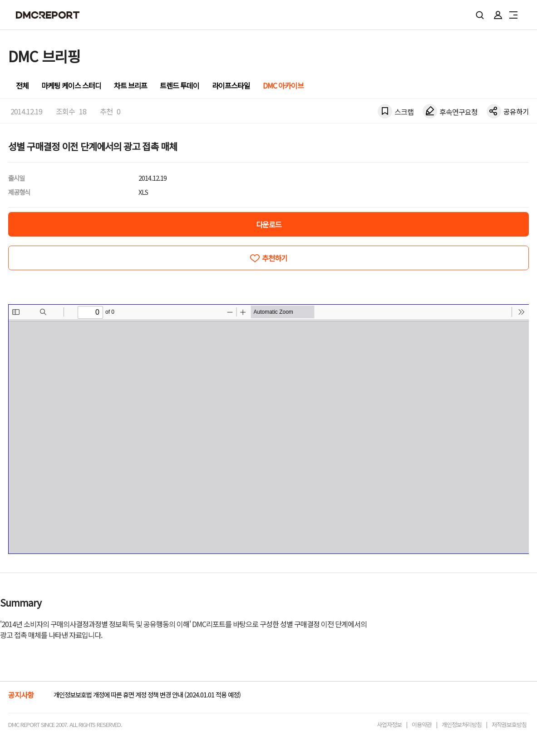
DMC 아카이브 (283, 85)
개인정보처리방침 (462, 724)
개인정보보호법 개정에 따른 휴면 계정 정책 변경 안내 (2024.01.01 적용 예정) (147, 694)
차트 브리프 (131, 85)
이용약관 (422, 724)
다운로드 (269, 224)
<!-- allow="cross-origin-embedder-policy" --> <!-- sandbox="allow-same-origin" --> (269, 429)
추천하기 (275, 258)
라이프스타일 (231, 85)
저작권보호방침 (509, 724)
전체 (22, 85)
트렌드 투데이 (180, 85)
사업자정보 (389, 724)
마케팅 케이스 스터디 (71, 85)
